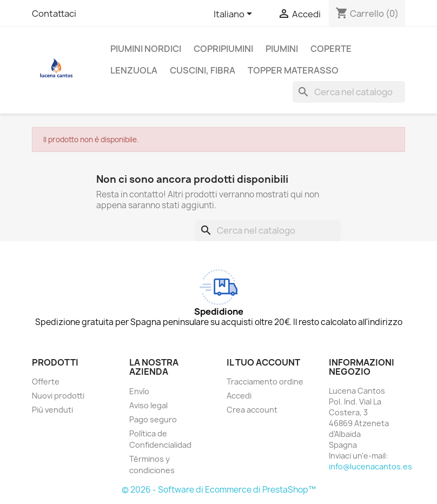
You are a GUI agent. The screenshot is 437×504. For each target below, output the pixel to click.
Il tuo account (263, 362)
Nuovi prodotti (58, 396)
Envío (139, 391)
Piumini (282, 49)
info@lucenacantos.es (370, 466)
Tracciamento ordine (265, 382)
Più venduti (52, 410)
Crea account (252, 410)
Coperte (331, 49)
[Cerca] (349, 92)
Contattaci (54, 14)
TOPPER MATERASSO (293, 70)
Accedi (239, 396)
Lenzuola (134, 70)
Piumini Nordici (146, 49)
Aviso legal (148, 405)
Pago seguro (153, 419)
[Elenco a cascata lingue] (235, 15)
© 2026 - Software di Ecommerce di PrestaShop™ (219, 490)
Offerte (46, 382)
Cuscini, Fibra (203, 70)
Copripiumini (223, 49)
